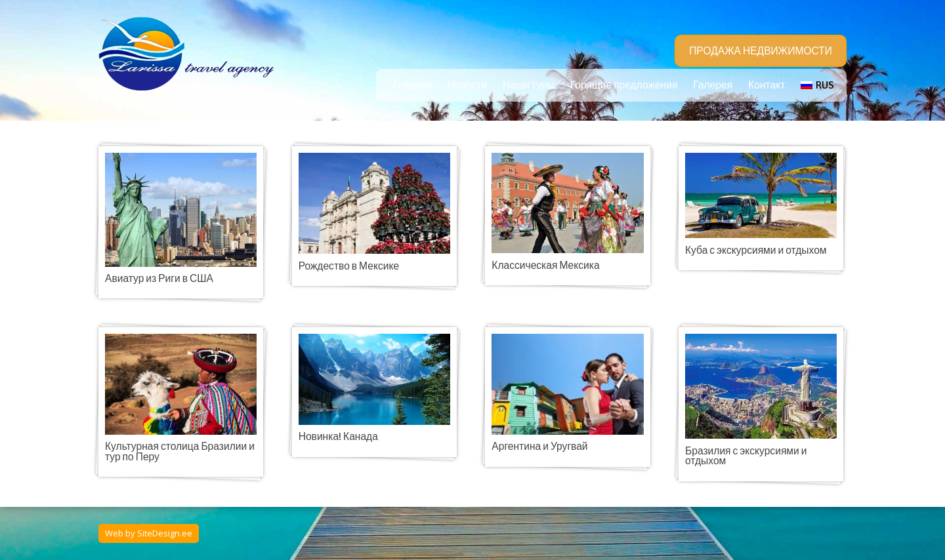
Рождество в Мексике (349, 266)
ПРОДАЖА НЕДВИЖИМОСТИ (761, 51)
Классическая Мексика (545, 266)
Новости (467, 85)
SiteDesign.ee (165, 533)
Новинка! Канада (338, 437)
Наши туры (529, 85)
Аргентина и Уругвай (539, 447)
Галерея (713, 85)
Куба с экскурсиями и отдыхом (756, 250)
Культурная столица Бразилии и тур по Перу (180, 452)
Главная (412, 85)
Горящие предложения (624, 85)
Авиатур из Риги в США (159, 279)
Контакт (766, 85)
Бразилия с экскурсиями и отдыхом (746, 456)
